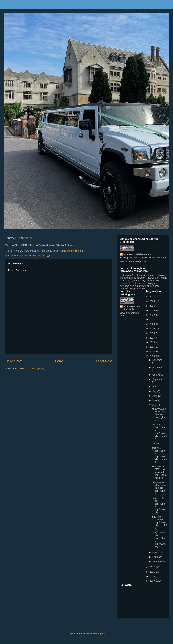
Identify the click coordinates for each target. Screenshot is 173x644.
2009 (153, 581)
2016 (153, 342)
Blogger (100, 634)
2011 (153, 572)
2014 (153, 351)
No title (155, 443)
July (155, 391)
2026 (153, 297)
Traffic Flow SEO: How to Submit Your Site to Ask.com (159, 472)
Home (59, 361)
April (155, 405)
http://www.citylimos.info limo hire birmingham (159, 415)
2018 (153, 333)
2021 (153, 319)
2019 (153, 329)
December (158, 360)
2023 (153, 310)
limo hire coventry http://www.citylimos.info (159, 522)
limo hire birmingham (73, 251)
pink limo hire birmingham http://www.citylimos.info (159, 432)
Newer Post (14, 361)
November (158, 367)
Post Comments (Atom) (32, 368)
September (158, 379)
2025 (153, 301)
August (156, 387)
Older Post (104, 361)
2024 (153, 306)
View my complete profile (133, 261)
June (155, 396)
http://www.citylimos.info (137, 254)
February (158, 557)
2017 (153, 338)
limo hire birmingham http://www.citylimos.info (159, 455)
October (157, 375)
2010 (153, 576)
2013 (153, 356)
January (157, 561)
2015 (153, 347)
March (156, 552)
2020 (153, 324)
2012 (153, 567)
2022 (153, 315)
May (155, 400)
